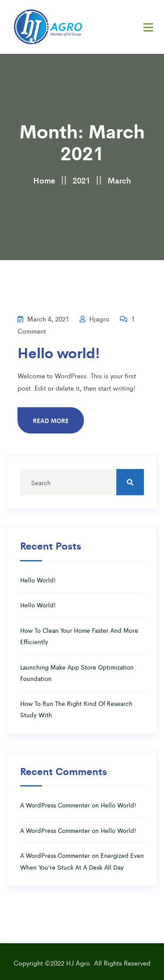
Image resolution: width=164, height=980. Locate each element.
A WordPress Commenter (55, 805)
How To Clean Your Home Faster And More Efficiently (79, 636)
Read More (51, 420)
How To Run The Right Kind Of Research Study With (76, 709)
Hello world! (59, 352)
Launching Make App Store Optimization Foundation (77, 673)
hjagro (94, 319)
